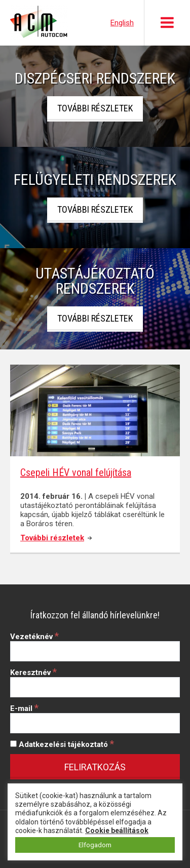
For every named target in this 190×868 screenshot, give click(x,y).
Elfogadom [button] (95, 845)
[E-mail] (95, 723)
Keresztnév (33, 673)
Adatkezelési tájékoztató (62, 744)
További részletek (95, 108)
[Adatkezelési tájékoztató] (13, 744)
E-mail (24, 708)
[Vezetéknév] (95, 651)
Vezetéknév (34, 637)
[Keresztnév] (95, 687)
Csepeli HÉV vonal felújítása (76, 472)
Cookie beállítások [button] (117, 831)
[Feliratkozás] (95, 767)
